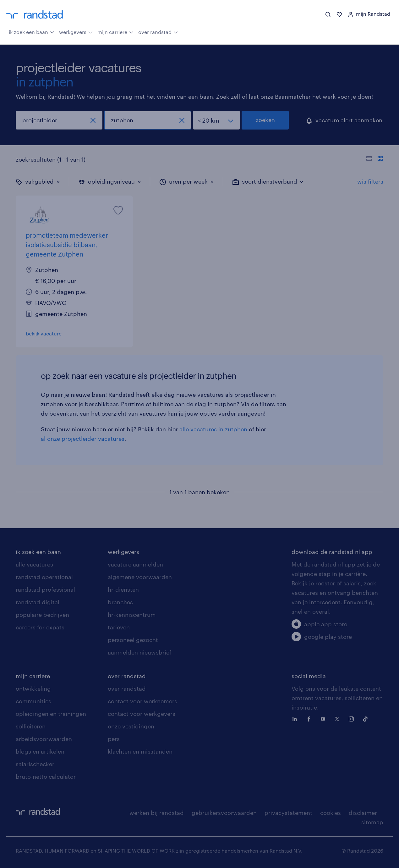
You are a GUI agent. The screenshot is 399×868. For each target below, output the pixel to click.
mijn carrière (115, 31)
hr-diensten (123, 589)
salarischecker (35, 764)
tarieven (119, 627)
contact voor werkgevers (142, 714)
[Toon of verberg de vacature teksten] (375, 159)
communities (33, 701)
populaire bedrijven (42, 615)
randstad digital (38, 602)
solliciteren (31, 726)
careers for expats (40, 627)
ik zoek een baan (32, 31)
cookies (331, 813)
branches (120, 602)
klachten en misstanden (140, 751)
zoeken (265, 120)
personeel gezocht (133, 640)
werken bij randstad (157, 813)
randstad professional (45, 589)
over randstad (158, 31)
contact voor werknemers (142, 701)
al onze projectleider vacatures (83, 439)
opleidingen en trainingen (51, 714)
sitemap (372, 822)
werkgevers (76, 31)
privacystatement (288, 813)
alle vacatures (34, 564)
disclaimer (363, 813)
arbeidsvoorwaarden (44, 739)
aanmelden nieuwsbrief (139, 652)
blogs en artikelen (40, 751)
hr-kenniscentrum (132, 615)
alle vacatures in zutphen (213, 429)
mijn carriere (33, 676)
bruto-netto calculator (46, 777)
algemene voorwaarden (140, 577)
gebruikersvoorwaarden (224, 813)
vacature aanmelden (135, 564)
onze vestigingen (131, 726)
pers (114, 739)
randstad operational (44, 577)
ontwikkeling (33, 688)
